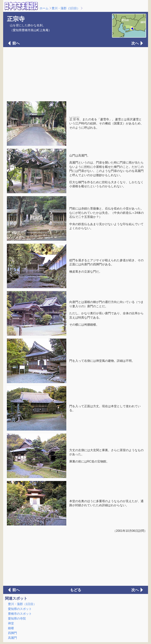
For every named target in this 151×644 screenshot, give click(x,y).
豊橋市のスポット (20, 614)
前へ (16, 43)
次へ (135, 43)
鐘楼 (11, 628)
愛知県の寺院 (17, 619)
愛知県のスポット (20, 609)
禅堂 (11, 623)
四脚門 (12, 633)
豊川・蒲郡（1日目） (66, 8)
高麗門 (12, 638)
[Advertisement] (76, 74)
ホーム (44, 8)
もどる (76, 590)
